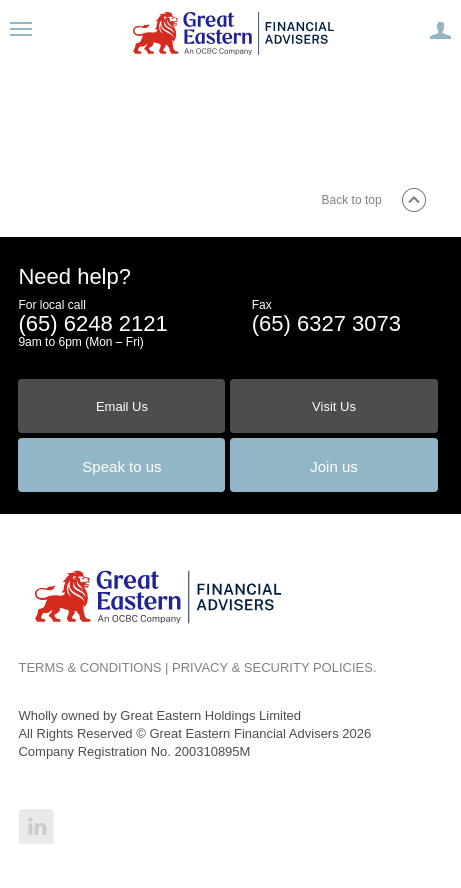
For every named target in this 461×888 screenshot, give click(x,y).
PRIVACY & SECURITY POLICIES (272, 667)
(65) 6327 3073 (326, 323)
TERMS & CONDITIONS (89, 667)
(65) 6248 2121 (92, 323)
